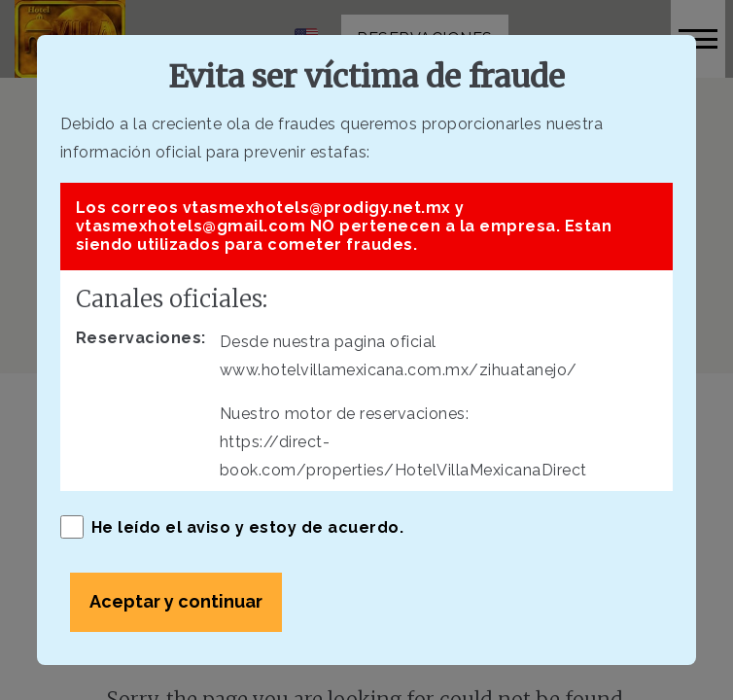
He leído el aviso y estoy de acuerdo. (232, 527)
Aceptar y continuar (176, 601)
